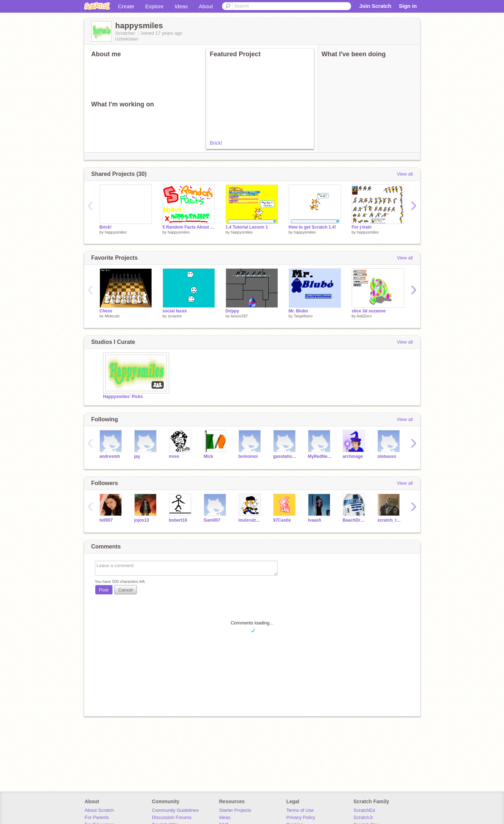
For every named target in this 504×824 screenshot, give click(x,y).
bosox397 (239, 316)
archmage (353, 456)
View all (405, 174)
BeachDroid (355, 520)
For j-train (362, 227)
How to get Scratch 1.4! (313, 227)
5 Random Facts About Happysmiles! (189, 227)
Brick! (216, 143)
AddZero (364, 316)
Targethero (303, 316)
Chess (106, 311)
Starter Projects (235, 810)
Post (104, 590)
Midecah (112, 316)
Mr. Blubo (299, 311)
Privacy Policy (301, 817)
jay (137, 456)
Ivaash (315, 520)
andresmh (110, 456)
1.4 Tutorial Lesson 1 (247, 227)
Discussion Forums (172, 817)
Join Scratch (375, 6)
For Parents (97, 817)
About (206, 6)
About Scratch (99, 810)
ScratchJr (363, 817)
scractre (175, 316)
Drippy (232, 311)
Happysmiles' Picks (123, 397)
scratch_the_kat (390, 520)
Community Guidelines (175, 810)
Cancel (125, 590)
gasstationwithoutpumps (285, 456)
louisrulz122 (251, 520)
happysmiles (116, 232)
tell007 (106, 520)
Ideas (181, 6)
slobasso (387, 456)
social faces (175, 311)
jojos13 (142, 520)
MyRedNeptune (320, 456)
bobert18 (178, 520)
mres (174, 456)
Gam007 (212, 520)
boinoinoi (248, 456)
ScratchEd (364, 810)
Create (126, 6)
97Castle (282, 520)
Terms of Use (300, 810)
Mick (209, 456)
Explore (155, 6)
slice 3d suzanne (369, 311)
